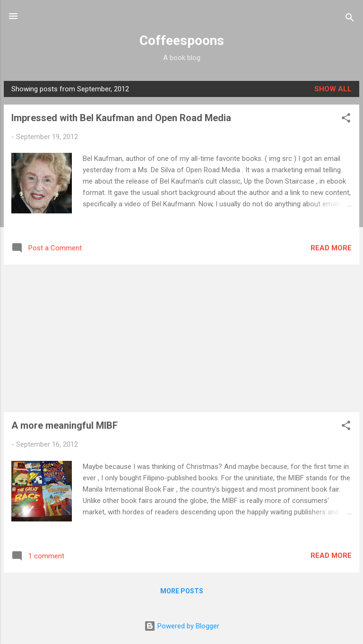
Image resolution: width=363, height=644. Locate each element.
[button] (346, 119)
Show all (333, 89)
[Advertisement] (181, 338)
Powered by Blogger (182, 626)
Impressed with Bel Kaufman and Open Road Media (121, 118)
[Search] (350, 19)
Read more (331, 248)
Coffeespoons (182, 40)
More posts (182, 591)
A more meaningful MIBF (65, 425)
